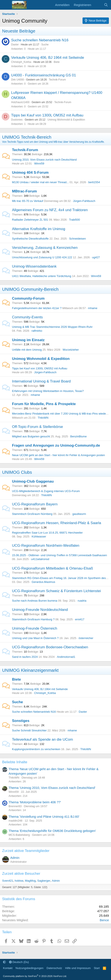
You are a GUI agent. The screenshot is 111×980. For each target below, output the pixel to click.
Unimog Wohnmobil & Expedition (66, 120)
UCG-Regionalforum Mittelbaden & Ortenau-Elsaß (52, 568)
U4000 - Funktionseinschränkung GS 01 (43, 75)
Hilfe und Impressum (78, 968)
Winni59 (39, 163)
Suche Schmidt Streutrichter (29, 730)
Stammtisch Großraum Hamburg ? (33, 619)
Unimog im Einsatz (28, 340)
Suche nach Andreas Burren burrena (35, 601)
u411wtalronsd (40, 559)
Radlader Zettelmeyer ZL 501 (30, 220)
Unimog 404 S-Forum (30, 173)
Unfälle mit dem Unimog (27, 350)
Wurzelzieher (71, 350)
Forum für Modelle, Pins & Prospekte (44, 404)
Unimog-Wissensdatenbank (34, 266)
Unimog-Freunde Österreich (35, 628)
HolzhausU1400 (20, 102)
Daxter (15, 45)
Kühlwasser (39, 536)
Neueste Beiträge (19, 31)
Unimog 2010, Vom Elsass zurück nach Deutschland (44, 160)
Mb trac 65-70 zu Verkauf (28, 201)
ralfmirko (37, 331)
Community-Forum (28, 298)
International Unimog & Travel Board (41, 381)
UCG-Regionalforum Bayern (35, 504)
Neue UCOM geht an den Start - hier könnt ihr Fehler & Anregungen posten (58, 455)
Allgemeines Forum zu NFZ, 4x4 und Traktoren (50, 210)
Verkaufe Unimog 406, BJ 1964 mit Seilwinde (48, 58)
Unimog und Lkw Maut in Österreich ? (35, 638)
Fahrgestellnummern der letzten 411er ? (37, 308)
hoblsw (19, 881)
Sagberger (44, 881)
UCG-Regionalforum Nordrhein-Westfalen (46, 546)
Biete (57, 62)
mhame (93, 308)
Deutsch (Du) (19, 962)
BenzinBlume (79, 436)
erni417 (80, 619)
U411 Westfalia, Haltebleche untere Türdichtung (42, 276)
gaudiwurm (79, 514)
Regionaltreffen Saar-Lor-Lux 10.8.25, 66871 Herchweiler (47, 533)
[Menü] (6, 5)
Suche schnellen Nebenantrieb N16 (40, 40)
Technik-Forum (57, 80)
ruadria (82, 601)
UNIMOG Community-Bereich (30, 289)
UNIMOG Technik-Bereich (27, 137)
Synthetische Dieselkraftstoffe (30, 239)
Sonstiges (21, 721)
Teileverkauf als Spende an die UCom (42, 739)
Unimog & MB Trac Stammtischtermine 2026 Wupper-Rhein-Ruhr (52, 327)
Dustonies (17, 120)
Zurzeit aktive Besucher (21, 874)
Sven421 (8, 881)
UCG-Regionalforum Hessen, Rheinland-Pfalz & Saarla (57, 523)
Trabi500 (74, 220)
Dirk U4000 (18, 80)
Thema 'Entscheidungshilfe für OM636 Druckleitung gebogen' (52, 831)
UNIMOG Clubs (17, 472)
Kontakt (8, 968)
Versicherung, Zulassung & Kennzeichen (45, 248)
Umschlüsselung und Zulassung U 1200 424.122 (42, 257)
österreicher (86, 638)
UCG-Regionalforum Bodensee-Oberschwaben (50, 647)
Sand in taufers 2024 (25, 657)
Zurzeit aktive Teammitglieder (26, 851)
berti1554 (94, 182)
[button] (4, 962)
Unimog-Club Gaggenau (33, 481)
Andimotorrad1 (66, 657)
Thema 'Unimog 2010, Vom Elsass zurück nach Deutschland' (52, 788)
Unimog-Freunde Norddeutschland (40, 610)
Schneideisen (77, 239)
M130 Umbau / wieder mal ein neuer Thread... (40, 182)
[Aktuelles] (97, 5)
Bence (104, 920)
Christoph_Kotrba (21, 62)
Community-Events (27, 317)
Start (97, 968)
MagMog (30, 881)
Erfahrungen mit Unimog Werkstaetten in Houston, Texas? (48, 391)
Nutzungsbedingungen (30, 968)
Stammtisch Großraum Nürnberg (32, 514)
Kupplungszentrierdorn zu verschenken (36, 749)
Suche (45, 45)
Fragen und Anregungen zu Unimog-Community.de (56, 445)
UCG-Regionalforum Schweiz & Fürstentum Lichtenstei (56, 591)
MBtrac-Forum (24, 191)
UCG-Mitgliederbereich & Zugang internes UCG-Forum (46, 491)
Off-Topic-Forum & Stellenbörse (37, 427)
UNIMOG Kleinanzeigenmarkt (30, 670)
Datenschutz (54, 968)
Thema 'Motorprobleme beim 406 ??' (35, 802)
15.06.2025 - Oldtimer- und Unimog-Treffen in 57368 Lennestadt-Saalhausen (59, 555)
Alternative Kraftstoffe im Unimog (39, 229)
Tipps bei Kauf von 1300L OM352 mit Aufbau (47, 115)
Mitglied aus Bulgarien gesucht (31, 436)
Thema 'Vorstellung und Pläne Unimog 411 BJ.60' (44, 817)
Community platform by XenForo (35, 976)
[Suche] (106, 5)
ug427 (96, 257)
